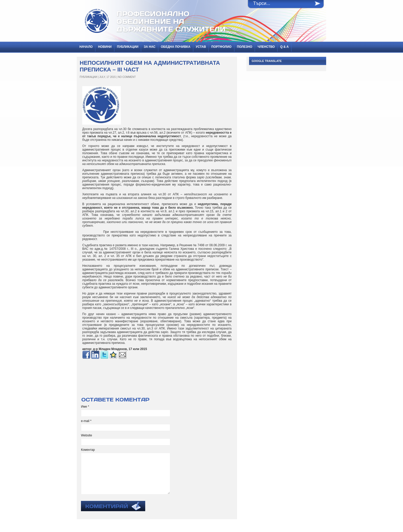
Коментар (88, 450)
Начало (86, 47)
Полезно (245, 47)
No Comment (127, 77)
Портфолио (221, 47)
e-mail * (86, 421)
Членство (266, 47)
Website (86, 435)
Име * (85, 407)
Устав (201, 47)
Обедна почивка (176, 47)
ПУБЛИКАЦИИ (128, 47)
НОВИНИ (105, 47)
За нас (149, 47)
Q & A (284, 47)
